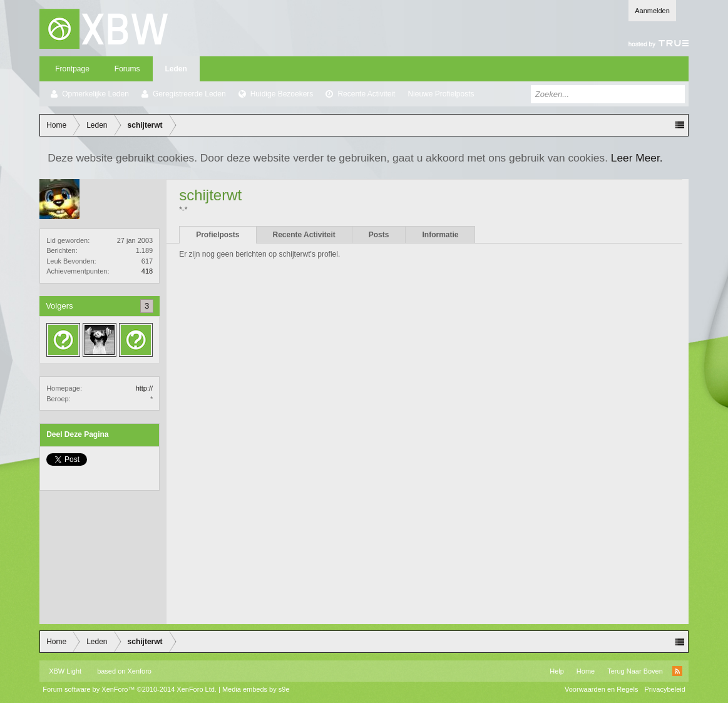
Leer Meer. (637, 158)
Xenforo (139, 671)
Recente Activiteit (366, 94)
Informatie (440, 235)
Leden (176, 69)
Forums (127, 69)
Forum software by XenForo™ (130, 689)
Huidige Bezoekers (282, 94)
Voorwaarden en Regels (601, 689)
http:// (145, 388)
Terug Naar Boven (635, 671)
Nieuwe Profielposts (441, 94)
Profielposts (218, 235)
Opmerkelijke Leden (95, 94)
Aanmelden (652, 11)
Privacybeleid (664, 689)
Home (586, 671)
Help (557, 671)
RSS (677, 671)
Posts (379, 235)
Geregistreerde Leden (189, 94)
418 (147, 271)
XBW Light (65, 671)
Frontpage (72, 69)
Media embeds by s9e (256, 689)
